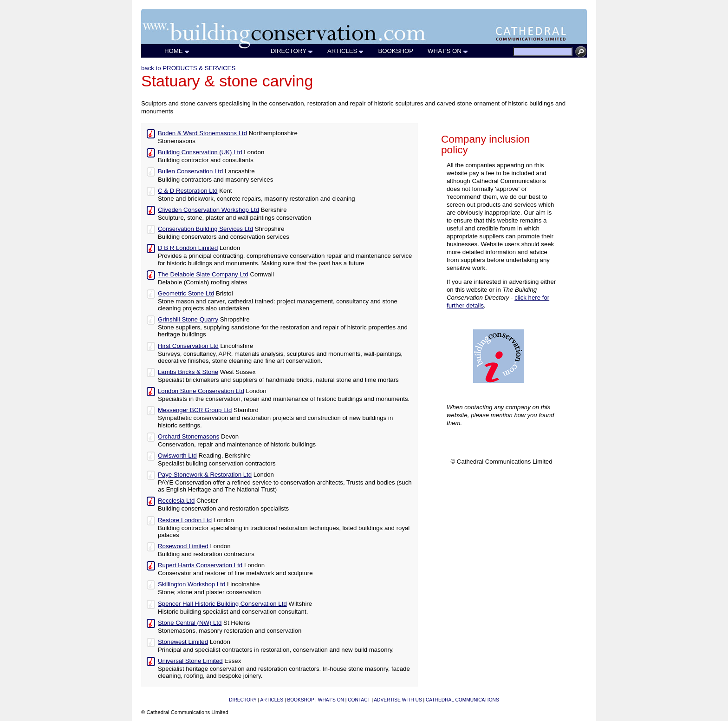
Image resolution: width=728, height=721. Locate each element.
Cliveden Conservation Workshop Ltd (208, 210)
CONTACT (359, 700)
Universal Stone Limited (190, 661)
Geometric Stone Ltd (186, 293)
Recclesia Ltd (176, 501)
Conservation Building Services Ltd (205, 229)
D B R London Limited (188, 248)
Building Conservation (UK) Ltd (200, 152)
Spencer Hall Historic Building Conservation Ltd (222, 604)
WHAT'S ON (448, 51)
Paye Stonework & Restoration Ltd (205, 475)
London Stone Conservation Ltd (201, 391)
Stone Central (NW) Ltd (190, 623)
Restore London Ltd (185, 520)
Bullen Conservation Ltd (190, 171)
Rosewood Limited (183, 546)
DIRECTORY (292, 51)
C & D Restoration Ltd (188, 191)
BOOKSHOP (396, 51)
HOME (177, 51)
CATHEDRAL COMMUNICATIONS (462, 700)
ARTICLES (346, 51)
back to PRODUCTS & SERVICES (188, 68)
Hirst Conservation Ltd (188, 346)
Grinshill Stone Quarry (188, 319)
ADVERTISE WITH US (398, 700)
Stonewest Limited (183, 642)
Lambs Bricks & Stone (188, 372)
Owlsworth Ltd (177, 456)
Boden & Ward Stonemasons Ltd (202, 133)
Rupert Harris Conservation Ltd (200, 565)
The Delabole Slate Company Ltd (203, 274)
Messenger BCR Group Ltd (195, 410)
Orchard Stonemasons (188, 436)
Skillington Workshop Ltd (192, 584)
